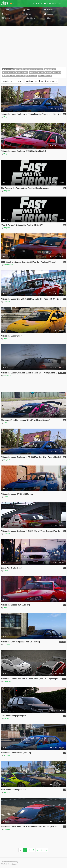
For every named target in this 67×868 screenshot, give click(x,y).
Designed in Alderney (10, 862)
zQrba (6, 339)
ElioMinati (7, 681)
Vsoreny (7, 302)
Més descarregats (42, 81)
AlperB (6, 497)
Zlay (5, 423)
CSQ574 (7, 460)
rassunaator (8, 375)
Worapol (7, 755)
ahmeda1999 (8, 265)
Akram (6, 571)
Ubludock (7, 792)
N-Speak (7, 191)
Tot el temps (12, 81)
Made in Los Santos (9, 864)
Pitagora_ (7, 829)
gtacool (6, 718)
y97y (5, 117)
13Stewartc (8, 644)
